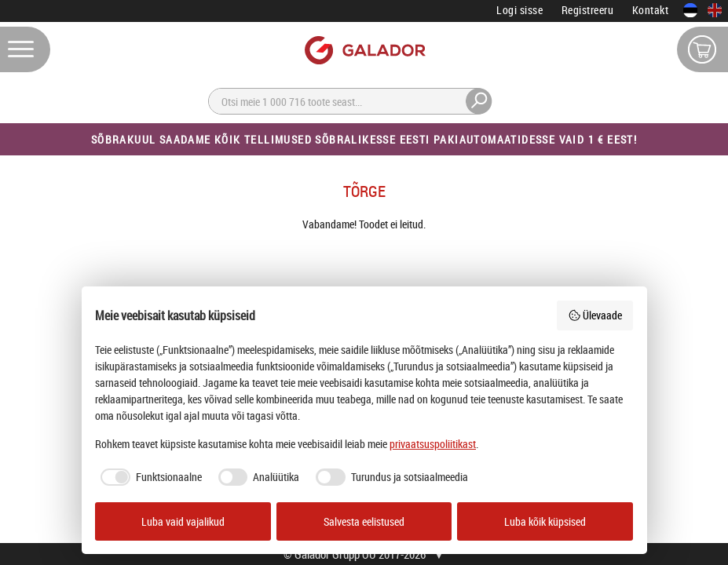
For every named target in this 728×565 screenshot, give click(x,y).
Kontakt (651, 10)
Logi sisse (519, 10)
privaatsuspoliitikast (433, 444)
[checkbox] (148, 477)
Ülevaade (595, 315)
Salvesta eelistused (364, 521)
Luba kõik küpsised (545, 521)
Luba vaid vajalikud (183, 521)
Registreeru (588, 10)
